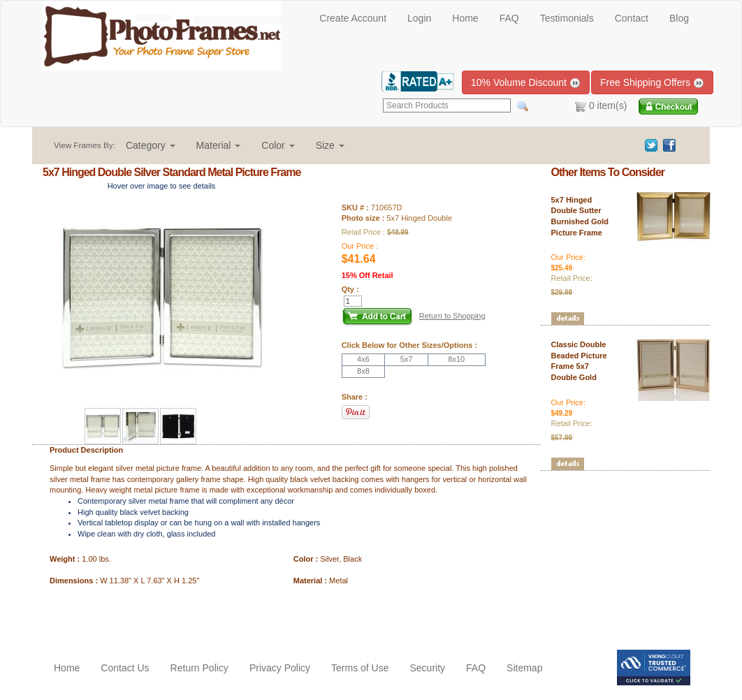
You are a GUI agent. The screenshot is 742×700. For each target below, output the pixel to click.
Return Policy (199, 668)
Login (419, 18)
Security (427, 668)
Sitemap (524, 668)
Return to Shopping (452, 316)
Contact (632, 18)
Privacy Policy (280, 668)
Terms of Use (360, 668)
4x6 (363, 359)
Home (465, 18)
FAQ (509, 18)
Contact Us (125, 668)
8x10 (456, 359)
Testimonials (567, 18)
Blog (679, 18)
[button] (151, 145)
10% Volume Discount (526, 83)
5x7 (407, 359)
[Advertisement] (124, 615)
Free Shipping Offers (652, 83)
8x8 (363, 371)
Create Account (353, 18)
